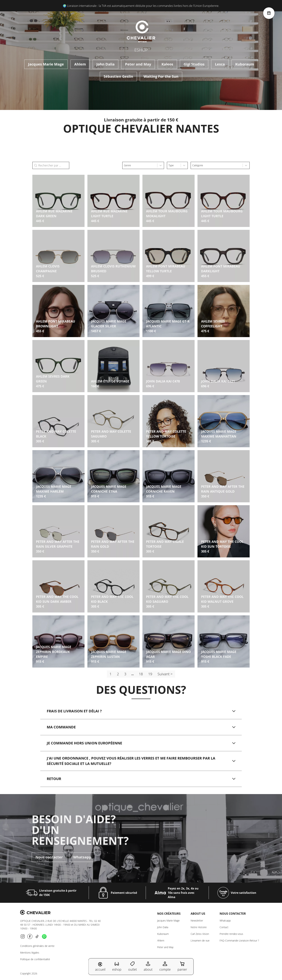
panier (182, 966)
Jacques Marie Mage (46, 64)
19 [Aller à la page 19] (150, 674)
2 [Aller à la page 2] (118, 674)
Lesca (220, 64)
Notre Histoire (199, 927)
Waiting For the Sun (161, 76)
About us (198, 914)
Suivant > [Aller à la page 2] (165, 674)
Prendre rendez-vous (231, 934)
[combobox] (140, 165)
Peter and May (138, 64)
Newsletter (197, 921)
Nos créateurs (169, 914)
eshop (117, 966)
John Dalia (105, 64)
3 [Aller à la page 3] (125, 674)
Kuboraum (245, 64)
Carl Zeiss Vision (200, 934)
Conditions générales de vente (37, 946)
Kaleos (167, 64)
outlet (133, 966)
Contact (224, 927)
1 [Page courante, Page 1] (111, 674)
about (148, 966)
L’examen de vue (200, 940)
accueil (100, 967)
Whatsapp (82, 846)
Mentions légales (30, 953)
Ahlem (80, 64)
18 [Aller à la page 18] (141, 674)
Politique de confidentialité (35, 959)
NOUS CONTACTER (233, 914)
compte (165, 966)
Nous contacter (49, 846)
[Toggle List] (161, 165)
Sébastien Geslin (118, 76)
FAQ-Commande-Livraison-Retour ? (239, 940)
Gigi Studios (194, 64)
